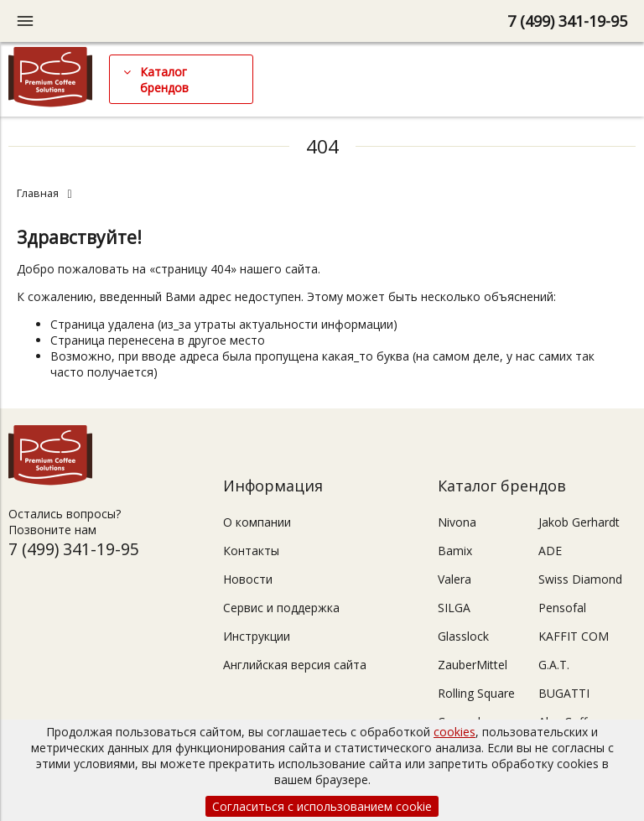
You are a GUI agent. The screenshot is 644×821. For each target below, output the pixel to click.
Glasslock (463, 636)
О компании (257, 522)
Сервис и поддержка (281, 608)
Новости (248, 579)
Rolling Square (476, 693)
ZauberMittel (473, 665)
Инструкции (257, 636)
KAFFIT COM (574, 636)
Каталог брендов (164, 80)
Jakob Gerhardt (579, 522)
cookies (454, 732)
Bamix (455, 551)
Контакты (251, 551)
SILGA (454, 608)
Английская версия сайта (295, 665)
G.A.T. (554, 665)
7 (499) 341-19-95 (567, 21)
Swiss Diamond (580, 579)
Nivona (457, 522)
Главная (38, 193)
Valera (454, 579)
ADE (550, 551)
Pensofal (562, 608)
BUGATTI (564, 693)
